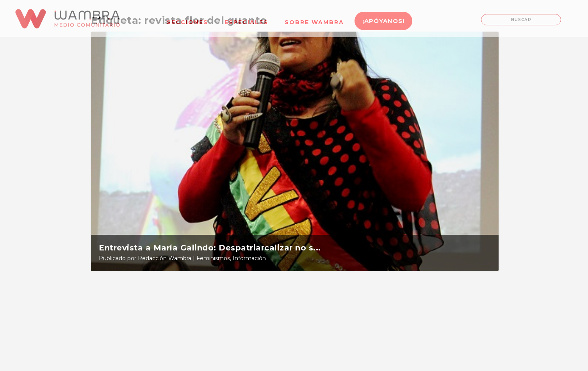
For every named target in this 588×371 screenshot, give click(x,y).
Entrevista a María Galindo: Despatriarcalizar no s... (210, 248)
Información (249, 258)
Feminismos (213, 258)
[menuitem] (187, 17)
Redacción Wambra (165, 258)
